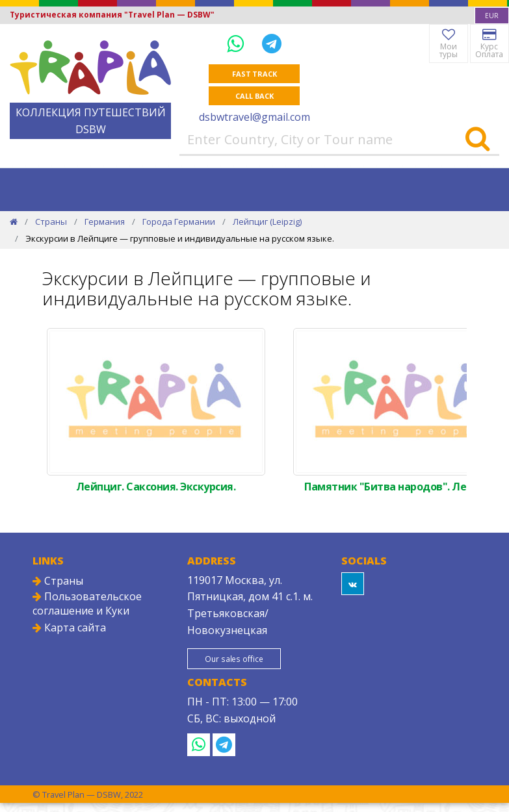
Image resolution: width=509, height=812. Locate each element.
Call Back (254, 96)
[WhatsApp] (238, 43)
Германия (105, 222)
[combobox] (492, 16)
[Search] (477, 140)
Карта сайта (69, 628)
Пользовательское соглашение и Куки (87, 603)
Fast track (254, 74)
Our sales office (235, 659)
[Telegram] (272, 43)
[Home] (14, 222)
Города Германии (179, 222)
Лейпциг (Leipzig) (267, 222)
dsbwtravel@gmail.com (254, 117)
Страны (51, 222)
